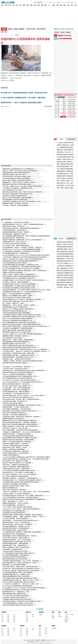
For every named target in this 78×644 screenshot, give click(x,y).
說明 (72, 2)
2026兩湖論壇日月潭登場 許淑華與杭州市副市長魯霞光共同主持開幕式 (22, 315)
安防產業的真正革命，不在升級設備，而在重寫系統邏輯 (18, 472)
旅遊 (61, 5)
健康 (38, 5)
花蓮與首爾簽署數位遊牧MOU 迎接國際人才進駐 (16, 574)
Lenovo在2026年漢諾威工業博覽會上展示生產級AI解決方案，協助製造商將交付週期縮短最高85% (29, 457)
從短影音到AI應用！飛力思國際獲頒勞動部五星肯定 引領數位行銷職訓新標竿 (23, 371)
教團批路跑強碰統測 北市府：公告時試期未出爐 (16, 522)
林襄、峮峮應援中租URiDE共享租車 (66, 268)
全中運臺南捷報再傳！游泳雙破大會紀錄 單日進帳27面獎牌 (19, 286)
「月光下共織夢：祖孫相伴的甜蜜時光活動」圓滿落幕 (17, 507)
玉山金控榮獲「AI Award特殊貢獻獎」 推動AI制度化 (17, 367)
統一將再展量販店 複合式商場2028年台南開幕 (15, 223)
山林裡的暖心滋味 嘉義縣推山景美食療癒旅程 (15, 484)
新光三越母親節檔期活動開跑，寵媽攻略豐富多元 (16, 555)
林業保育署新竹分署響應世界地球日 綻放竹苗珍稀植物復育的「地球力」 (22, 202)
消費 (58, 5)
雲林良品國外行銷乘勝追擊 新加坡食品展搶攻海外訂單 (17, 194)
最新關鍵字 (54, 628)
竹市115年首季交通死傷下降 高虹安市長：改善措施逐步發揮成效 (20, 497)
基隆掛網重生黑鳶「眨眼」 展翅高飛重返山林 (15, 546)
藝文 (46, 630)
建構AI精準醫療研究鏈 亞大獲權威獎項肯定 (14, 594)
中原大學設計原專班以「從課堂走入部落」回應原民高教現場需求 (20, 567)
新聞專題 (41, 612)
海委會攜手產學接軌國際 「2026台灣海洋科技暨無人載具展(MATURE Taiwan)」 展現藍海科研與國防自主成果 (32, 290)
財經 (17, 5)
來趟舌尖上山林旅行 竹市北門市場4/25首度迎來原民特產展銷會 (20, 171)
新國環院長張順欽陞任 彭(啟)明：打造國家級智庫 (16, 469)
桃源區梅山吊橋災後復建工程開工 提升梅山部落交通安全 (18, 301)
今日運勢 (62, 29)
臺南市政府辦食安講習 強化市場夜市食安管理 (15, 559)
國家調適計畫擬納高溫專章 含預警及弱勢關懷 (15, 544)
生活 (49, 5)
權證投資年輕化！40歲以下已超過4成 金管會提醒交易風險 (21, 103)
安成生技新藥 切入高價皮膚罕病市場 (12, 549)
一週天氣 (67, 617)
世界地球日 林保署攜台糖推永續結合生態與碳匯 (15, 446)
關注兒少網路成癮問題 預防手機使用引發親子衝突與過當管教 (19, 322)
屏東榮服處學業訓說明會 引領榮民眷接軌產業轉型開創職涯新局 (20, 261)
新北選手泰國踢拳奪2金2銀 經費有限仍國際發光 (16, 392)
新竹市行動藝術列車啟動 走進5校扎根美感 (14, 530)
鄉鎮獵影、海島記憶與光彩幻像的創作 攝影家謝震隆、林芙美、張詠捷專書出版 (24, 271)
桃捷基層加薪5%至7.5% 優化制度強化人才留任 (16, 592)
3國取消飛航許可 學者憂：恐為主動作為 (13, 226)
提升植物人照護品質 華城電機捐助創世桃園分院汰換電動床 (19, 582)
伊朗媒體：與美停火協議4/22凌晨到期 (67, 159)
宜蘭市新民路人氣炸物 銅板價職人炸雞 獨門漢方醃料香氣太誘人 (20, 411)
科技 (20, 5)
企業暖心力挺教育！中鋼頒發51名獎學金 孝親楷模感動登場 (19, 274)
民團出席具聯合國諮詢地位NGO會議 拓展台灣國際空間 (18, 372)
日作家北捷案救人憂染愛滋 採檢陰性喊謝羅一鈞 (16, 538)
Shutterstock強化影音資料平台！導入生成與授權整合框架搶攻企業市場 (22, 382)
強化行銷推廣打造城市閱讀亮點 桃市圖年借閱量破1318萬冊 (19, 288)
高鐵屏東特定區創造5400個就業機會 (12, 273)
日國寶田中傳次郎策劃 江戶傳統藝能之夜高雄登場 (17, 434)
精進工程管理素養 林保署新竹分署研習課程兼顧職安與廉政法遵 (20, 276)
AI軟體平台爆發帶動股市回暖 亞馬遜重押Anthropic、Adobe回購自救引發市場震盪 (25, 459)
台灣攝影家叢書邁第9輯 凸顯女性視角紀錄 (14, 230)
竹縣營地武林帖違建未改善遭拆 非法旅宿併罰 (15, 444)
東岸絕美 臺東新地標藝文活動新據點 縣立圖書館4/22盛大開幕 (19, 438)
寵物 (14, 615)
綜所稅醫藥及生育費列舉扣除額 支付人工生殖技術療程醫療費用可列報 (22, 292)
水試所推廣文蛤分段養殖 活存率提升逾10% (15, 401)
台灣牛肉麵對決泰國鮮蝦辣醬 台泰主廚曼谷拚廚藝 (17, 409)
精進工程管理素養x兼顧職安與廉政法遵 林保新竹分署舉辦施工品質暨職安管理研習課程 (27, 236)
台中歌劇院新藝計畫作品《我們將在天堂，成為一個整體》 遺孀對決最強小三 (23, 496)
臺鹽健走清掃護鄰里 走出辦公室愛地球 (13, 419)
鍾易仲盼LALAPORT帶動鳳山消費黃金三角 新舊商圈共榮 (18, 309)
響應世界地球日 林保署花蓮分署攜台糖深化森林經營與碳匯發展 (20, 424)
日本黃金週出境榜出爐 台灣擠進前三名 (67, 174)
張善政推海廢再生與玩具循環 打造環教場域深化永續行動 (18, 355)
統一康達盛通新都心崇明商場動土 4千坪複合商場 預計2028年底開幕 (21, 251)
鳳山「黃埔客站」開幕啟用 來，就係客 (13, 303)
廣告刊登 (33, 640)
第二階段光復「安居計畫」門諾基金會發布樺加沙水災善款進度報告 (21, 571)
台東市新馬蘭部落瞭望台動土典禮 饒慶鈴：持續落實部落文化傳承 (20, 265)
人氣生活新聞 (71, 139)
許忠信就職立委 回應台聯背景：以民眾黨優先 (21, 29)
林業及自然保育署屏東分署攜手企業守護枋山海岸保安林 (18, 605)
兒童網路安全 (43, 640)
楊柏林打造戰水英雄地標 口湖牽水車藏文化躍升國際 (17, 180)
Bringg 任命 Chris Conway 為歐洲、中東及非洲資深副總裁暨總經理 (21, 509)
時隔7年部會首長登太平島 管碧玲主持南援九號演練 (16, 177)
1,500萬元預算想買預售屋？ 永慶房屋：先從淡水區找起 (18, 603)
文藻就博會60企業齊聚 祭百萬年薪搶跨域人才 (15, 557)
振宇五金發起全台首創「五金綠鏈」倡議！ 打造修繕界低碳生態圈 (20, 399)
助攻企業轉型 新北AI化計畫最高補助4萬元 (14, 511)
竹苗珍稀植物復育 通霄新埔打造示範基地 (14, 234)
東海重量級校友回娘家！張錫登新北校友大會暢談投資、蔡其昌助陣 (21, 417)
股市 (54, 2)
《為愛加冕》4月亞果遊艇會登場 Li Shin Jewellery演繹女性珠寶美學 (22, 432)
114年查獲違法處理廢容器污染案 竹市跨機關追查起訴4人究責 (19, 376)
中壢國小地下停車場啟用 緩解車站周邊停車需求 (16, 467)
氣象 (66, 612)
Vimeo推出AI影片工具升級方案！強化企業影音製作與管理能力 (19, 380)
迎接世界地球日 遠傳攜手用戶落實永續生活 (14, 413)
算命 (53, 615)
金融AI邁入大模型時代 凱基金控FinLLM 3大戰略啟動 (17, 463)
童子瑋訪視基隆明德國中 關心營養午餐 (13, 505)
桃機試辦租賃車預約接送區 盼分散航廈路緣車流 (16, 528)
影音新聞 (4, 626)
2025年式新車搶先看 (65, 38)
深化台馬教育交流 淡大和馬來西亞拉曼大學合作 (16, 394)
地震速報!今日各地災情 (64, 35)
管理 (40, 634)
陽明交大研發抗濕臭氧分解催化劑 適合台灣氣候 (16, 384)
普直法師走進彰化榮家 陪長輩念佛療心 (13, 238)
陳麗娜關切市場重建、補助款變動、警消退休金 (15, 204)
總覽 (40, 628)
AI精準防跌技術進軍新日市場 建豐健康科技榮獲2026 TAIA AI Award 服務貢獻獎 (25, 349)
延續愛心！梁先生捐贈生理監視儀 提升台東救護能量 (17, 294)
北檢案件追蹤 (69, 29)
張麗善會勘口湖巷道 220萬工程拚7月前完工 (14, 175)
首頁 (3, 5)
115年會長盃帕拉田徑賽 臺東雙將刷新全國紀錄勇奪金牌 (18, 436)
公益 (46, 632)
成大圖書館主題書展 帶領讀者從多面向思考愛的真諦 (17, 599)
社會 (13, 5)
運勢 (31, 5)
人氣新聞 (59, 139)
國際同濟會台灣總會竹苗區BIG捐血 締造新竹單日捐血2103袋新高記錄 (22, 192)
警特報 (72, 615)
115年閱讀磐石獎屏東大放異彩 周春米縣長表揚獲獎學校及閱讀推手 (21, 482)
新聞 (2, 32)
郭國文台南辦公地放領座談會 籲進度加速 (14, 490)
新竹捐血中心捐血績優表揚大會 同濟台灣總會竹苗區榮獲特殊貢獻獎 (21, 267)
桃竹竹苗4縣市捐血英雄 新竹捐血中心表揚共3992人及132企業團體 (21, 269)
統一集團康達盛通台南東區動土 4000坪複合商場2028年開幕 (19, 590)
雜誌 (65, 5)
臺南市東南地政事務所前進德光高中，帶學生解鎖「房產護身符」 (20, 422)
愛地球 (46, 634)
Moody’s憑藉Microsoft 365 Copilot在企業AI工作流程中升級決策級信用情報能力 (24, 588)
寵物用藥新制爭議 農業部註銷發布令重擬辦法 (15, 363)
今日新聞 (16, 35)
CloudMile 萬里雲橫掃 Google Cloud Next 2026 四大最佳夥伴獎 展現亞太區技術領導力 (26, 255)
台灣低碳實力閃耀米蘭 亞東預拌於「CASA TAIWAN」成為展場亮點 (21, 561)
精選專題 (41, 615)
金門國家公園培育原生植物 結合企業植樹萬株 (15, 453)
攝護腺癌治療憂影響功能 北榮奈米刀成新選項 (15, 503)
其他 (14, 630)
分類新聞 (4, 612)
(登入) (75, 2)
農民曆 (56, 29)
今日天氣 (67, 615)
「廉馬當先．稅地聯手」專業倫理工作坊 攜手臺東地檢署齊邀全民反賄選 (22, 361)
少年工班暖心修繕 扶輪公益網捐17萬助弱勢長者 (16, 596)
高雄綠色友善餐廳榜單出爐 (10, 488)
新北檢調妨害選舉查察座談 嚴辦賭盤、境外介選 (16, 526)
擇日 (53, 618)
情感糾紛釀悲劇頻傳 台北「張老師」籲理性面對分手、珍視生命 (20, 563)
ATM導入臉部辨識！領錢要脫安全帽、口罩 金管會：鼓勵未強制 (23, 98)
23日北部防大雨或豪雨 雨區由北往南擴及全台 (15, 519)
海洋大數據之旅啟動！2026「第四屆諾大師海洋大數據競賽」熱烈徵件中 (22, 480)
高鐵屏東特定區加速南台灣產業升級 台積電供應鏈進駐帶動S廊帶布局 (21, 324)
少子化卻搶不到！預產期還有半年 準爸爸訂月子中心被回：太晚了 (21, 584)
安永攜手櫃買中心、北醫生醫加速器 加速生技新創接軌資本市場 (20, 521)
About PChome (50, 640)
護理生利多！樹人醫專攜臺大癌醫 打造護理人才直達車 (17, 296)
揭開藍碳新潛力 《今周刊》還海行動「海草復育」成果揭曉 (19, 182)
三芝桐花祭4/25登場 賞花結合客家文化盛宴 (15, 369)
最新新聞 (59, 239)
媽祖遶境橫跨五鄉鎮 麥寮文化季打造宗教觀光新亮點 (17, 184)
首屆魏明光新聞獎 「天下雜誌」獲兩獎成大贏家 (15, 407)
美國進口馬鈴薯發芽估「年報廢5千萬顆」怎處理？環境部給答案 (20, 426)
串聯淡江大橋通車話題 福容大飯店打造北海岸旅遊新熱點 (18, 346)
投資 (40, 632)
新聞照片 (22, 626)
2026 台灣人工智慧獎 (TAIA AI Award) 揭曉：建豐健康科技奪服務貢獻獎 (22, 186)
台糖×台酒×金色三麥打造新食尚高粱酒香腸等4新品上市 (18, 397)
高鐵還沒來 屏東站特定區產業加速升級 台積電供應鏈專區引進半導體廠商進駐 (24, 499)
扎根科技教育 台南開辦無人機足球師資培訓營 (15, 465)
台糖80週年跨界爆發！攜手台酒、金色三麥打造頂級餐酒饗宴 (19, 284)
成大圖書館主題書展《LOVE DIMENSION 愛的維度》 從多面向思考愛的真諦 (23, 280)
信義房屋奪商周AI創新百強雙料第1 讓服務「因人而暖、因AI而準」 (21, 580)
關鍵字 (54, 626)
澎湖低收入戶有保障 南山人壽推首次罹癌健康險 (16, 494)
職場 (28, 5)
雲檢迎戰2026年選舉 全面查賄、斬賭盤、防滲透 (16, 486)
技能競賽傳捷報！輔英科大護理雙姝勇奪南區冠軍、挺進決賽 (19, 536)
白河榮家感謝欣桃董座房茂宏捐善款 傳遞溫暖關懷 (16, 179)
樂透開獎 (68, 32)
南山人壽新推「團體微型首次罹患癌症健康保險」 (16, 476)
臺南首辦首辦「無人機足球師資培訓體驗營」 (15, 565)
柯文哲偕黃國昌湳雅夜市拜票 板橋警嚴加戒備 (15, 253)
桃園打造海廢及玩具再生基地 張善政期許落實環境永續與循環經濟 (21, 228)
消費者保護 (38, 640)
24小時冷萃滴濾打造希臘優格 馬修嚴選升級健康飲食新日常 (19, 471)
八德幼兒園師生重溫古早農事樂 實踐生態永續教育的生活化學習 (20, 578)
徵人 (55, 640)
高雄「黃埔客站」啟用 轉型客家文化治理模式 (15, 461)
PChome (63, 2)
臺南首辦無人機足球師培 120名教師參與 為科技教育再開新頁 (20, 478)
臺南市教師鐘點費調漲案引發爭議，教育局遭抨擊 (16, 576)
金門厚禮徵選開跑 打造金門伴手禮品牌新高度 (15, 200)
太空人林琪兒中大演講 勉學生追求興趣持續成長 (16, 246)
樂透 (59, 615)
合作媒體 (68, 2)
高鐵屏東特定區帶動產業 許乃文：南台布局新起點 (17, 540)
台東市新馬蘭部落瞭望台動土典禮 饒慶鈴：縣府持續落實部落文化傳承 (22, 405)
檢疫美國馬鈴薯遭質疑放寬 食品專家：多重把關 (15, 232)
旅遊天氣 (67, 618)
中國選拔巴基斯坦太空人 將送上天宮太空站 (14, 242)
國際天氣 (67, 620)
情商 (14, 617)
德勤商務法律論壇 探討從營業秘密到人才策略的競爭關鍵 (18, 440)
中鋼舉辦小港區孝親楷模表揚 (10, 455)
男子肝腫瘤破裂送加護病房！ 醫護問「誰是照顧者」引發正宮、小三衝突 (23, 517)
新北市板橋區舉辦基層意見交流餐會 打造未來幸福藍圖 (17, 572)
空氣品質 (57, 32)
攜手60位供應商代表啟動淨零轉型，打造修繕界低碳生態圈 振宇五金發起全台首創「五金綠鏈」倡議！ (30, 326)
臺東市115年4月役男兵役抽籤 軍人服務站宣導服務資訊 (17, 198)
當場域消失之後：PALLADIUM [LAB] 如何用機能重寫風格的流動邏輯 (21, 249)
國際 (24, 5)
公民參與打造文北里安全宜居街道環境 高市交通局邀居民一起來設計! (21, 569)
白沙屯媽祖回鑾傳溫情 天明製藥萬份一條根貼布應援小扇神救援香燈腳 (22, 532)
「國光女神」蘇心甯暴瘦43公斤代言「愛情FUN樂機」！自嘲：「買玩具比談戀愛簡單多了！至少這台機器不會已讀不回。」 (36, 492)
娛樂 (42, 5)
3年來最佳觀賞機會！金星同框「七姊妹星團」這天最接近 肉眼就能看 (22, 248)
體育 (46, 5)
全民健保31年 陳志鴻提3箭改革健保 (12, 403)
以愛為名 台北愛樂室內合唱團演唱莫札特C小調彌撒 (17, 374)
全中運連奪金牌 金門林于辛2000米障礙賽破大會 (16, 390)
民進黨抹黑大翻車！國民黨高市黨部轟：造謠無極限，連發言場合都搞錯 (22, 515)
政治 (10, 5)
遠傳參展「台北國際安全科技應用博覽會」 (14, 449)
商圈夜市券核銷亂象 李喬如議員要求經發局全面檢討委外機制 (19, 347)
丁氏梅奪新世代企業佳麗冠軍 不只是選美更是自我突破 (17, 188)
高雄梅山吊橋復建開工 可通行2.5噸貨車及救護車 (16, 547)
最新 (2, 615)
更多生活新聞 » (49, 106)
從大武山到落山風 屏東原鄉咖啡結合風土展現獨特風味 (17, 586)
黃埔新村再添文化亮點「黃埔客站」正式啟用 (15, 447)
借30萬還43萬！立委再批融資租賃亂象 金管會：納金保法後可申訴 (24, 93)
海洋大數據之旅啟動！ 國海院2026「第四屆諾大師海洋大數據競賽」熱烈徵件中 (25, 351)
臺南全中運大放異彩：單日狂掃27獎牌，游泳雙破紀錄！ (18, 524)
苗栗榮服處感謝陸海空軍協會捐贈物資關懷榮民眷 (16, 173)
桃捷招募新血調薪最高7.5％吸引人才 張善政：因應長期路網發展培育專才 (23, 224)
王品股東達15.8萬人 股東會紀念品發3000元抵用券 (17, 359)
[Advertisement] (27, 120)
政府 (72, 5)
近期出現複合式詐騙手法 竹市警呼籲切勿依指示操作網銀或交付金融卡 (22, 601)
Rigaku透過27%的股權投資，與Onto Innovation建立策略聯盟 (19, 474)
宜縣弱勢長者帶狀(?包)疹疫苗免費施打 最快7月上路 (17, 542)
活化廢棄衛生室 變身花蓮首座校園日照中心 (14, 513)
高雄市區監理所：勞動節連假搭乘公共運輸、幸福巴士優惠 (18, 353)
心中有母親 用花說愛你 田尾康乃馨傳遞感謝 (15, 205)
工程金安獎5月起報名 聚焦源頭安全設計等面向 (15, 551)
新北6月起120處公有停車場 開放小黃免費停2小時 (16, 386)
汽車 (68, 5)
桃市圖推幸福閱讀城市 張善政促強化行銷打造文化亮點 (18, 357)
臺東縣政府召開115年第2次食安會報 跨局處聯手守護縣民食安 (19, 421)
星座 (35, 5)
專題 (6, 5)
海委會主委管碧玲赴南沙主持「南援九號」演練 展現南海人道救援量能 (22, 299)
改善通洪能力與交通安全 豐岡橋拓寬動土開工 (15, 196)
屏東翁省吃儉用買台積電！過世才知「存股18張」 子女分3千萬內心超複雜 (23, 396)
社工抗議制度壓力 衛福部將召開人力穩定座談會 (15, 451)
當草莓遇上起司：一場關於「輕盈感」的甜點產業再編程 (18, 340)
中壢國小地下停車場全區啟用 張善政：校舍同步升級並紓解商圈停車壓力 (23, 259)
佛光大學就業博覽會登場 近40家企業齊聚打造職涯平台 (17, 378)
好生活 (46, 628)
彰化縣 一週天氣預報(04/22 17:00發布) (13, 501)
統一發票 (60, 617)
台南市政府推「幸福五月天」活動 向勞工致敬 (15, 428)
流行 (14, 622)
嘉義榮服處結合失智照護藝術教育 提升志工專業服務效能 (18, 169)
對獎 (59, 612)
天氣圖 (66, 622)
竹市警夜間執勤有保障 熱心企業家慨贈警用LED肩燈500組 (18, 278)
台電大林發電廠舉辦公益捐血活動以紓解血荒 (15, 263)
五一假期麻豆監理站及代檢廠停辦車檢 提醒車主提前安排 (18, 553)
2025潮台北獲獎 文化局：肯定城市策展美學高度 (16, 388)
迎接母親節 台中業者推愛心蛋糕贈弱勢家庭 (15, 415)
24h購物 (58, 2)
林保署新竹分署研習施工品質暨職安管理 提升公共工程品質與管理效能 (22, 240)
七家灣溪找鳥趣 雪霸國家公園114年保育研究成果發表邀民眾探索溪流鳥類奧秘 (24, 257)
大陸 (75, 5)
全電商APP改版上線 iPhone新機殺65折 (67, 145)
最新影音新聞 (71, 239)
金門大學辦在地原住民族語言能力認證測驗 (14, 244)
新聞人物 (28, 612)
